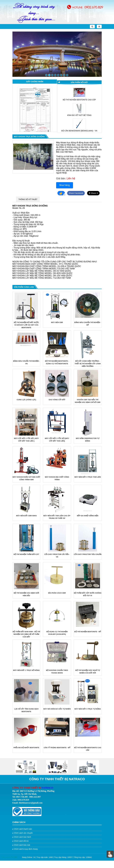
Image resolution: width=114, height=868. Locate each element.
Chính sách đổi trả (21, 848)
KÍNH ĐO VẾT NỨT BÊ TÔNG (79, 130)
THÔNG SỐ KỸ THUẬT (28, 207)
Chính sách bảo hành (22, 844)
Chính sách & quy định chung (26, 856)
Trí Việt (14, 865)
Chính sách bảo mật (22, 852)
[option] (35, 112)
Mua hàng (65, 185)
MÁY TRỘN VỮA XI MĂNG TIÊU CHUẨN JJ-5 (79, 99)
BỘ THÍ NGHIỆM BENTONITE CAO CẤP (79, 114)
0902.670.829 (94, 7)
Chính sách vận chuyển (23, 840)
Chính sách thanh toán (23, 836)
